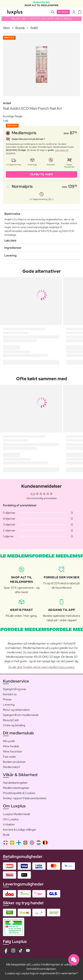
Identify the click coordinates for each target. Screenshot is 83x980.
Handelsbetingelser (15, 783)
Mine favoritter (13, 751)
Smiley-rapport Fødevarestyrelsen (25, 798)
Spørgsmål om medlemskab (21, 715)
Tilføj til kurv (42, 174)
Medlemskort (11, 767)
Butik (6, 835)
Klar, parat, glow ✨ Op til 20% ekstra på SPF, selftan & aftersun (41, 19)
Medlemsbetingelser (16, 788)
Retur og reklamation (16, 710)
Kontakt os (10, 694)
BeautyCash (11, 720)
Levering (9, 705)
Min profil (9, 741)
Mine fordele (11, 746)
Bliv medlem (63, 12)
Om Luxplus (11, 819)
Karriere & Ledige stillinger (20, 830)
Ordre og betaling (14, 725)
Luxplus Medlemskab (17, 814)
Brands (20, 28)
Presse (7, 699)
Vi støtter (9, 824)
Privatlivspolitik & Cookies (19, 793)
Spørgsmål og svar (15, 689)
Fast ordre (9, 757)
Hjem (6, 28)
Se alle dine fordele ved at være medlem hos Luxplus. (42, 667)
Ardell (34, 28)
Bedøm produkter (14, 762)
